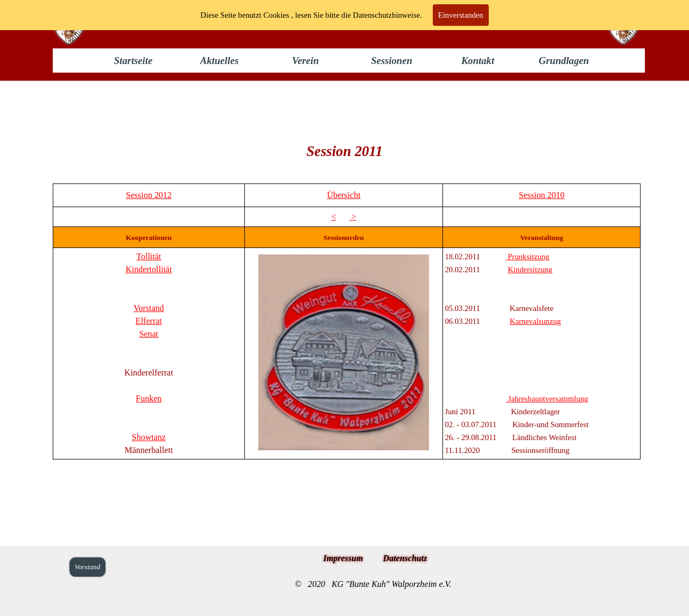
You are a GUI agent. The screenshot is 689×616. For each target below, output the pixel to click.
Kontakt (478, 61)
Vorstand (149, 308)
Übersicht (343, 195)
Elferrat (149, 321)
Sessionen (392, 61)
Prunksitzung (527, 257)
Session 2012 (149, 195)
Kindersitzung (530, 270)
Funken (149, 398)
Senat (149, 334)
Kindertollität (149, 269)
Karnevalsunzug (535, 321)
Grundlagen (564, 61)
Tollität (149, 256)
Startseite (133, 61)
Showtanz (149, 437)
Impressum (343, 558)
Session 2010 (542, 195)
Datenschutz (405, 558)
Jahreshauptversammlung (547, 399)
